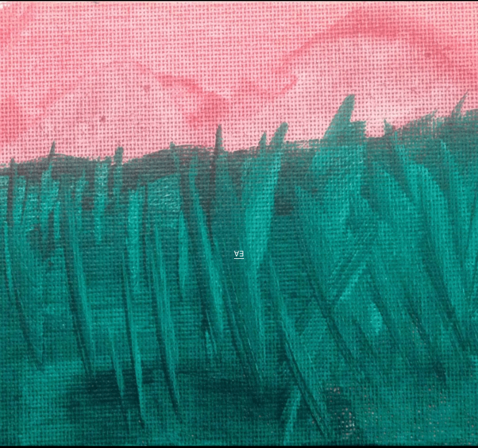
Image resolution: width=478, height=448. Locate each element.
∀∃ (239, 254)
